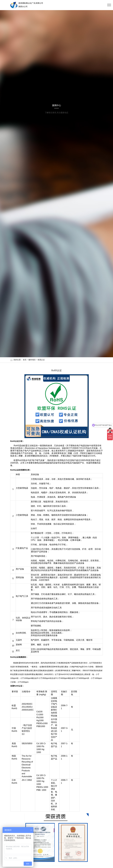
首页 (25, 360)
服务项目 (32, 360)
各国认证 (41, 360)
